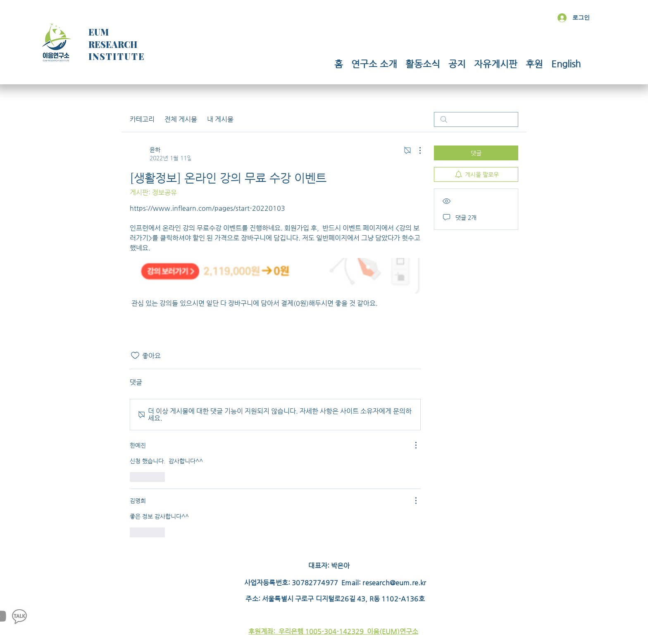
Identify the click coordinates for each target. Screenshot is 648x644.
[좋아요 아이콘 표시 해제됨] (135, 355)
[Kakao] (20, 616)
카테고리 (142, 119)
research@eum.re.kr (394, 583)
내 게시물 (220, 119)
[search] (476, 119)
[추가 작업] (416, 150)
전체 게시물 (181, 119)
